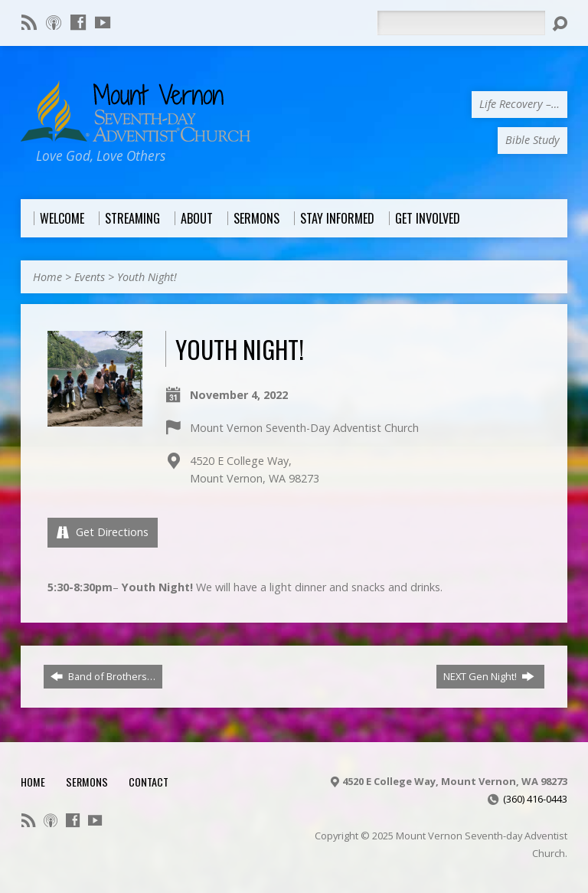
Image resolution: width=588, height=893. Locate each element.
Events (90, 277)
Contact (149, 782)
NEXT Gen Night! (489, 676)
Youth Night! (147, 277)
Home (47, 277)
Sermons (87, 782)
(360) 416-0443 (535, 799)
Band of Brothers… (103, 676)
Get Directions (103, 532)
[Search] (461, 23)
